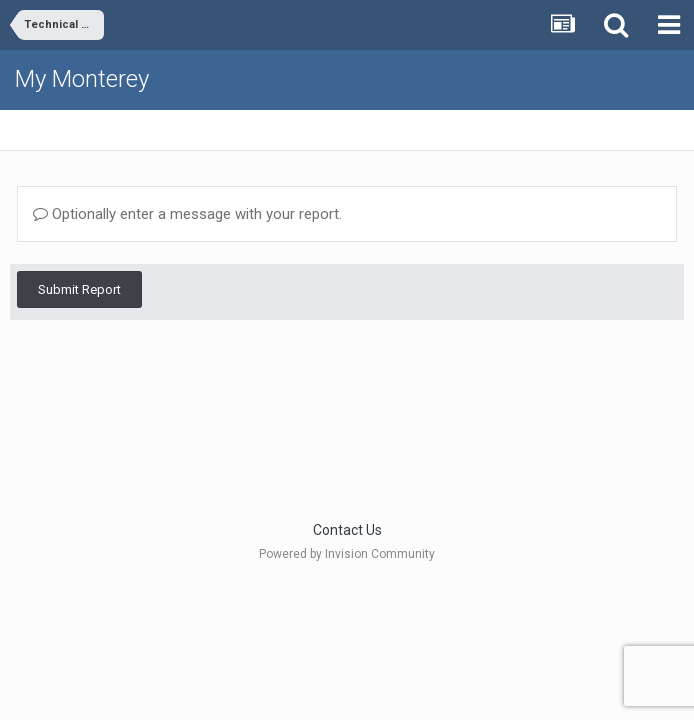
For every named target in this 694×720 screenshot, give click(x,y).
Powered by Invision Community (347, 554)
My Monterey (82, 79)
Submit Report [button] (79, 289)
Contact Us (347, 530)
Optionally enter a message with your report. (187, 214)
